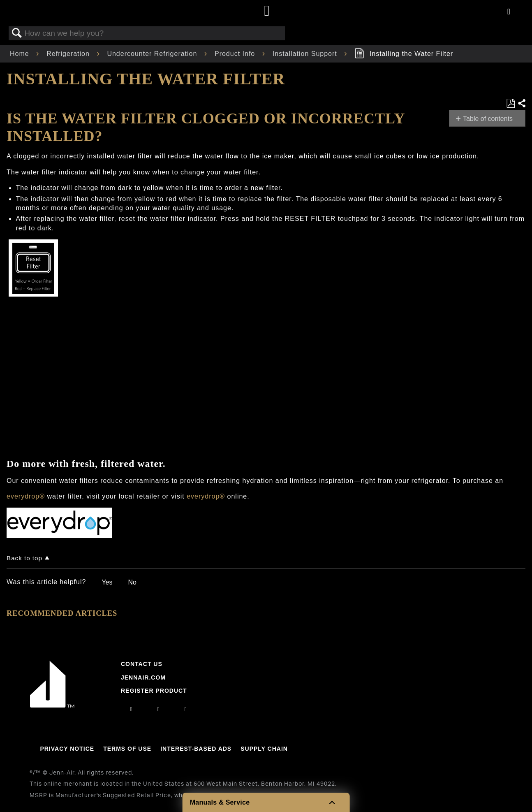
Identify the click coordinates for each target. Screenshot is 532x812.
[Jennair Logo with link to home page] (52, 705)
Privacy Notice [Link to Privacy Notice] (67, 749)
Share (521, 104)
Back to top (24, 558)
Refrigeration (69, 54)
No (132, 582)
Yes (107, 582)
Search (17, 33)
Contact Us (142, 664)
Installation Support (306, 54)
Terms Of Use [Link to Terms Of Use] (127, 749)
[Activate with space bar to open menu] (509, 12)
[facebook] (158, 709)
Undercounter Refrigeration (153, 54)
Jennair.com (143, 677)
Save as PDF (510, 104)
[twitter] (186, 709)
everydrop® (26, 496)
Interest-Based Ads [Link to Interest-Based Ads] (196, 749)
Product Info (236, 54)
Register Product (154, 691)
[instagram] (131, 709)
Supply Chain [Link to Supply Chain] (264, 749)
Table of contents (488, 119)
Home (21, 54)
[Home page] (267, 11)
